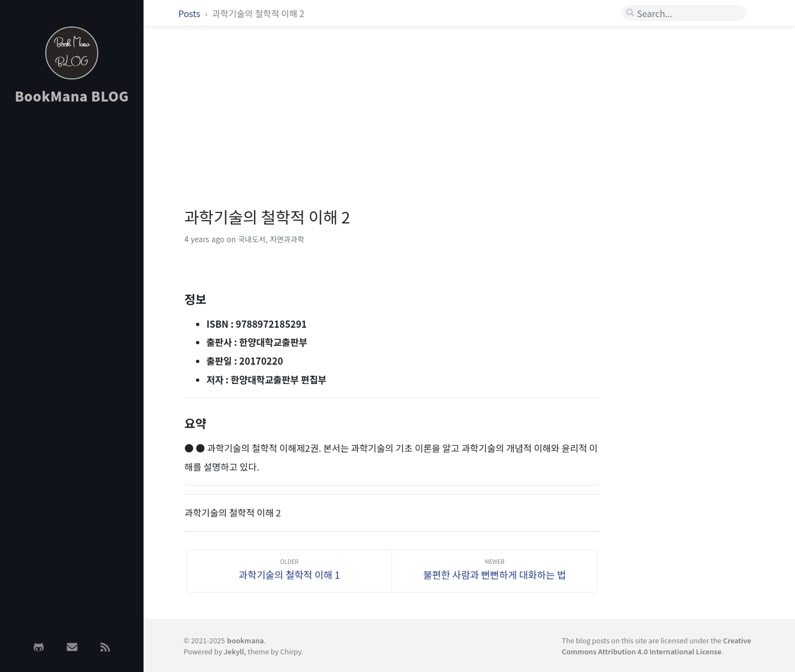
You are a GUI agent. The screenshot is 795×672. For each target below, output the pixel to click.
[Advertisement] (72, 289)
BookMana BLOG (72, 96)
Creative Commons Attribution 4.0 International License (657, 646)
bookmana (245, 640)
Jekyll (234, 651)
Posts (190, 13)
